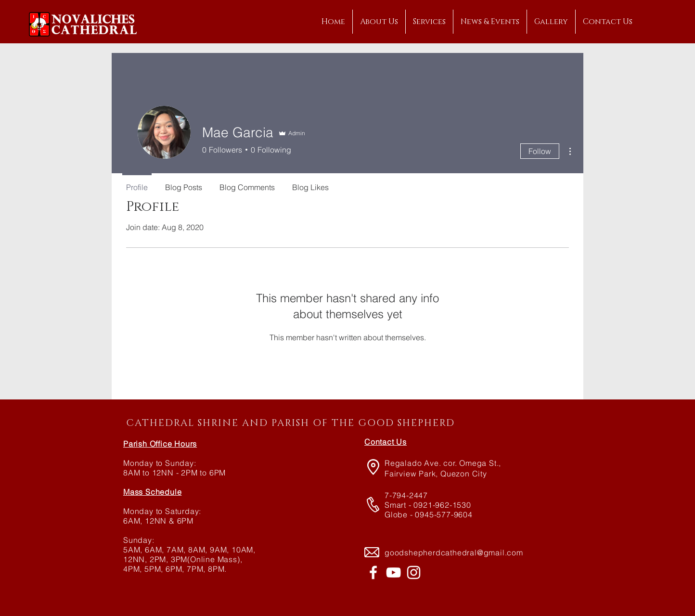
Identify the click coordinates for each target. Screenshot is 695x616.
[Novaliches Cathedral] (373, 572)
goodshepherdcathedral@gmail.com (454, 552)
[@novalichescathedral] (414, 572)
